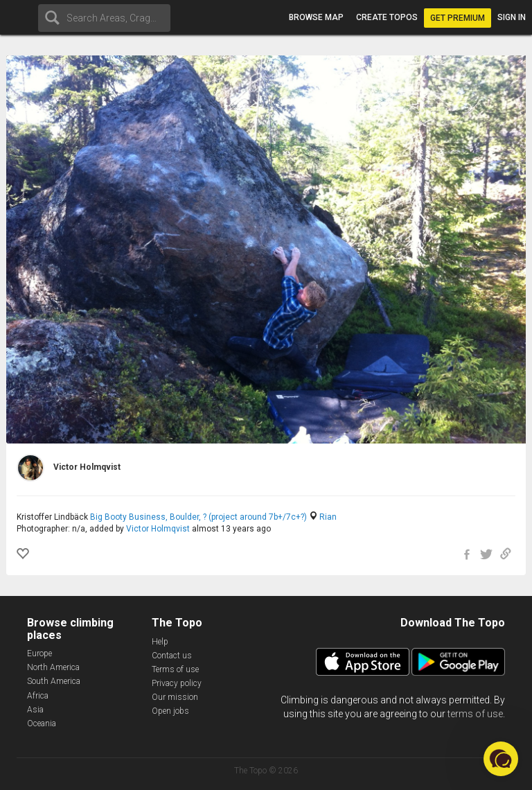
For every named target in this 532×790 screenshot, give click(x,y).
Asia (35, 710)
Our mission (175, 697)
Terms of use (175, 669)
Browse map (316, 17)
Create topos (387, 17)
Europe (39, 653)
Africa (38, 696)
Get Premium (458, 18)
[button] (501, 759)
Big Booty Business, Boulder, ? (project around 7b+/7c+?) (198, 517)
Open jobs (170, 711)
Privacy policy (177, 683)
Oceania (42, 723)
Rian (328, 517)
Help (160, 642)
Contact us (172, 656)
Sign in (512, 17)
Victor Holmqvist (158, 529)
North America (53, 667)
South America (54, 681)
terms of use (475, 714)
